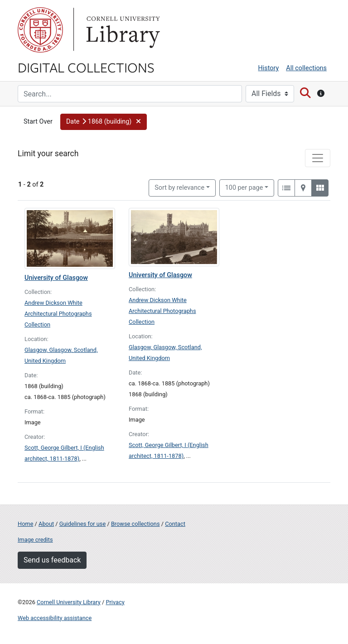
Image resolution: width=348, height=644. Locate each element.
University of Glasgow (56, 278)
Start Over (38, 122)
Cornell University (40, 30)
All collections (306, 68)
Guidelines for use (82, 524)
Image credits (35, 540)
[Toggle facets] (318, 158)
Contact (175, 524)
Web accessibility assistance (55, 618)
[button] (104, 122)
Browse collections (135, 524)
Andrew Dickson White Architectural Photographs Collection (58, 314)
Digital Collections (86, 67)
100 (244, 187)
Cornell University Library (69, 602)
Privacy (115, 602)
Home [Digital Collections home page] (25, 524)
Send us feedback (52, 560)
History (269, 68)
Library (122, 30)
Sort (179, 188)
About (46, 524)
